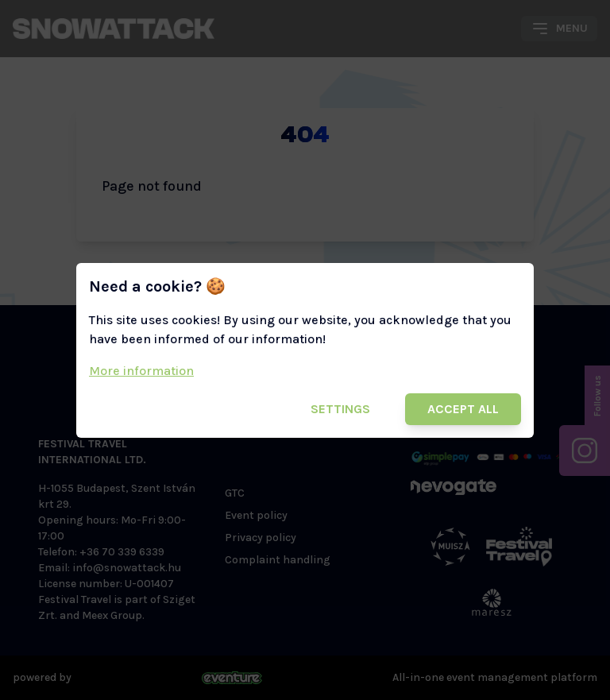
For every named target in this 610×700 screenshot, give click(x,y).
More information (141, 371)
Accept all (463, 409)
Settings (340, 409)
